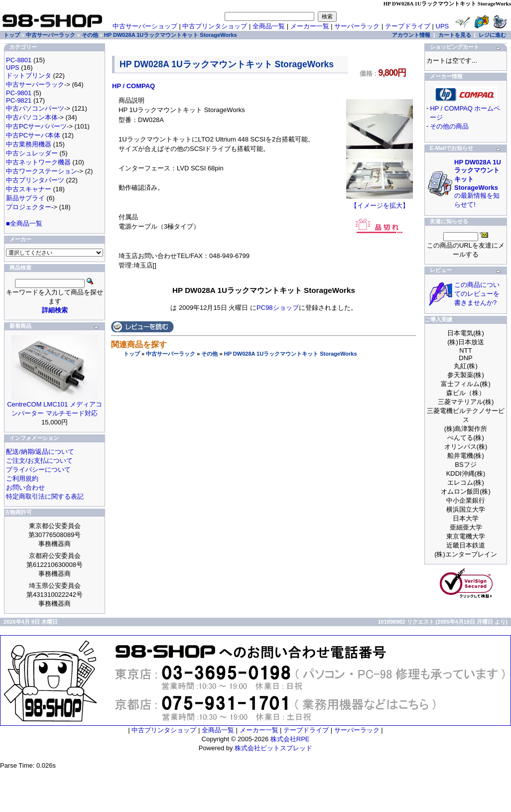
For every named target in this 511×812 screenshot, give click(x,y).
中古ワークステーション (42, 171)
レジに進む (492, 35)
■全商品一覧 (24, 223)
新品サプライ (25, 198)
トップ (132, 354)
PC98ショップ (278, 308)
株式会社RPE (290, 739)
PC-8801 (19, 60)
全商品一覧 (269, 26)
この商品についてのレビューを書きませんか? (477, 294)
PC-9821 (19, 100)
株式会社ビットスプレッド (273, 748)
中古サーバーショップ (145, 26)
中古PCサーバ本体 (33, 135)
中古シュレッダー (32, 153)
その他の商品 (449, 126)
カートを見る (455, 35)
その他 (209, 354)
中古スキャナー (29, 189)
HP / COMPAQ (133, 86)
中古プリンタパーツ (35, 180)
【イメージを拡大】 (380, 202)
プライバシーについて (38, 470)
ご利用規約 (22, 478)
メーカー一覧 (310, 26)
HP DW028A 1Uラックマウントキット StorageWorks (291, 354)
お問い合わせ (25, 487)
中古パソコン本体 (32, 117)
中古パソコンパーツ (35, 108)
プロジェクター (29, 207)
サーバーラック (357, 26)
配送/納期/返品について (40, 452)
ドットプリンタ (29, 75)
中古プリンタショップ (215, 26)
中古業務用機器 (29, 144)
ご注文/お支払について (39, 461)
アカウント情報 (411, 35)
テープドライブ (408, 26)
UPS (443, 26)
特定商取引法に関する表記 (45, 496)
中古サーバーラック (171, 354)
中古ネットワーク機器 (38, 162)
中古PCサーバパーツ (36, 126)
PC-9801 (19, 93)
